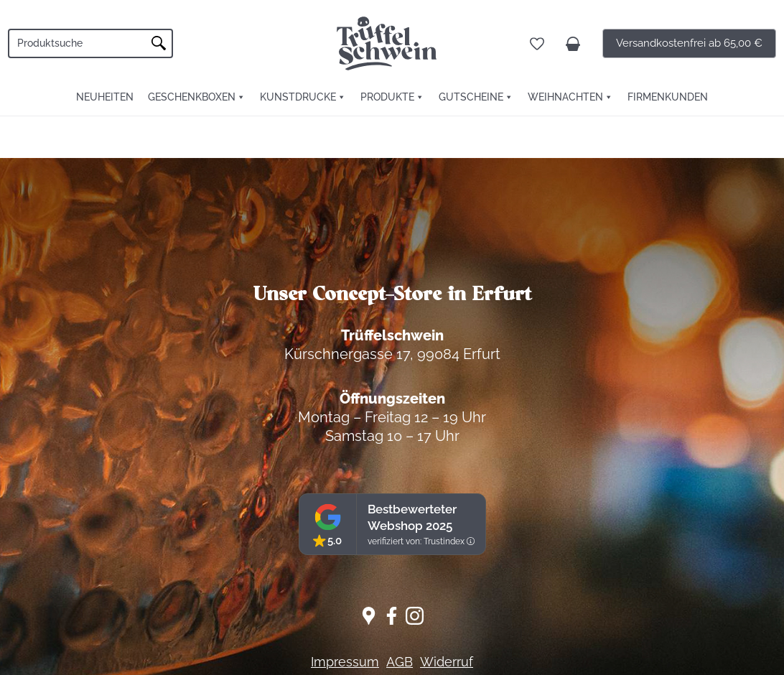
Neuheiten (105, 97)
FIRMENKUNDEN (668, 97)
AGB (400, 662)
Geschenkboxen (192, 97)
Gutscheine (471, 97)
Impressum (345, 662)
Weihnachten (565, 97)
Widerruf (447, 662)
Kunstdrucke (298, 97)
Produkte (387, 97)
